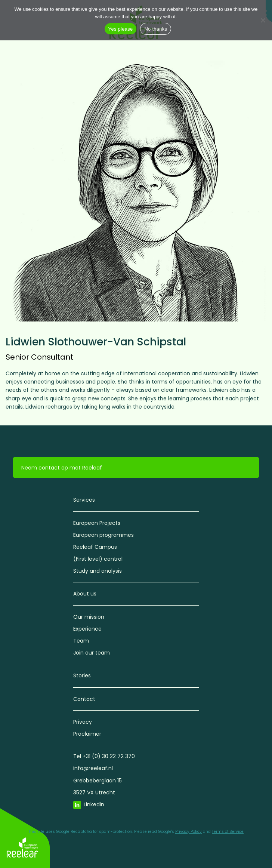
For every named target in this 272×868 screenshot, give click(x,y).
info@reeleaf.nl (93, 768)
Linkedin (94, 804)
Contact (84, 699)
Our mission (89, 617)
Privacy (83, 722)
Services (84, 500)
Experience (87, 629)
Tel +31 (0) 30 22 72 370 (104, 756)
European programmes (103, 535)
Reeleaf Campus (95, 547)
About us (85, 594)
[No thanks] (263, 20)
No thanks (156, 29)
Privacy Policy (188, 832)
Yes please (121, 29)
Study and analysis (98, 571)
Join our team (92, 653)
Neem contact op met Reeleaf (62, 468)
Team (81, 641)
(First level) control (98, 559)
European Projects (97, 523)
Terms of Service (228, 832)
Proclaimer (87, 734)
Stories (82, 675)
